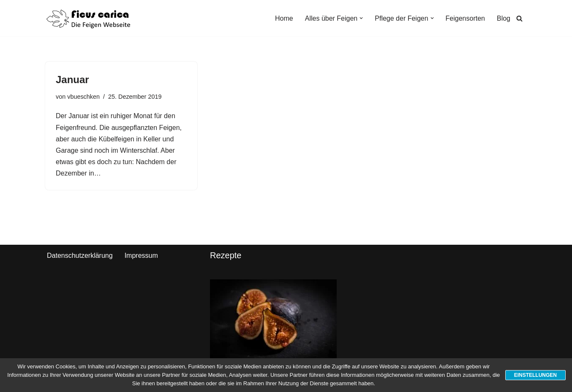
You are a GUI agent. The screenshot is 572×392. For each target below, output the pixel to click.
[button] (361, 18)
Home (284, 18)
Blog (504, 18)
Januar (72, 80)
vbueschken (83, 97)
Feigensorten (465, 18)
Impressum (141, 255)
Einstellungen (535, 375)
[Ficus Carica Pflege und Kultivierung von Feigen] (88, 18)
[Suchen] (519, 18)
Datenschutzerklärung (80, 255)
